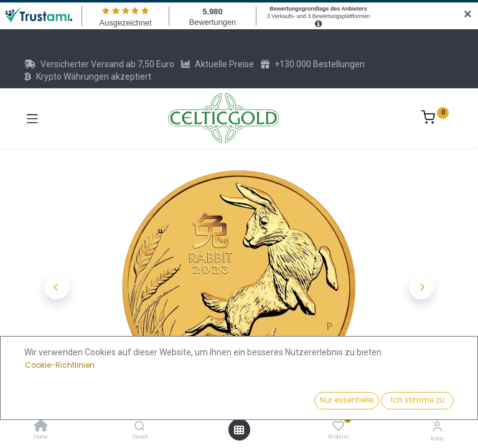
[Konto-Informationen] (437, 427)
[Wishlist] (338, 426)
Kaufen (286, 397)
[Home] (41, 427)
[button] (57, 287)
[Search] (140, 427)
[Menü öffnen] (239, 430)
